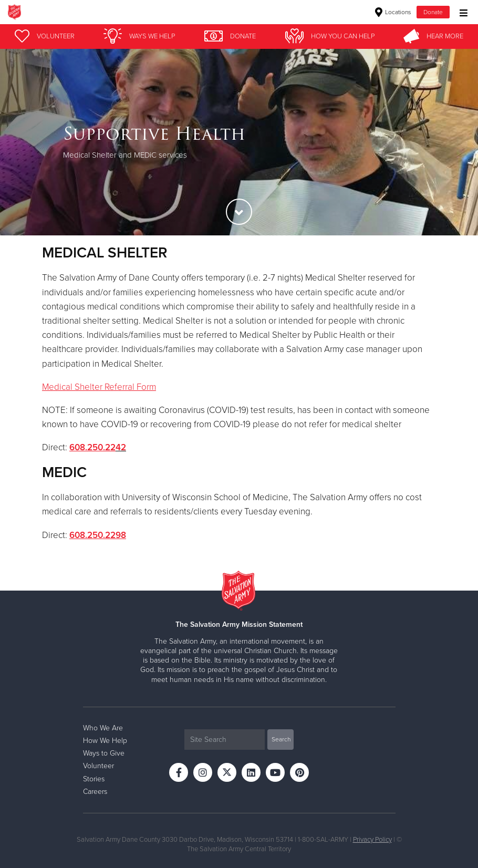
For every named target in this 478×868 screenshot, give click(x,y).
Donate (433, 12)
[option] (239, 142)
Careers (95, 792)
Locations (393, 12)
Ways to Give (104, 753)
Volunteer (98, 766)
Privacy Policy (372, 840)
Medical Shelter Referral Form (99, 387)
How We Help (105, 741)
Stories (94, 779)
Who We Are (103, 728)
